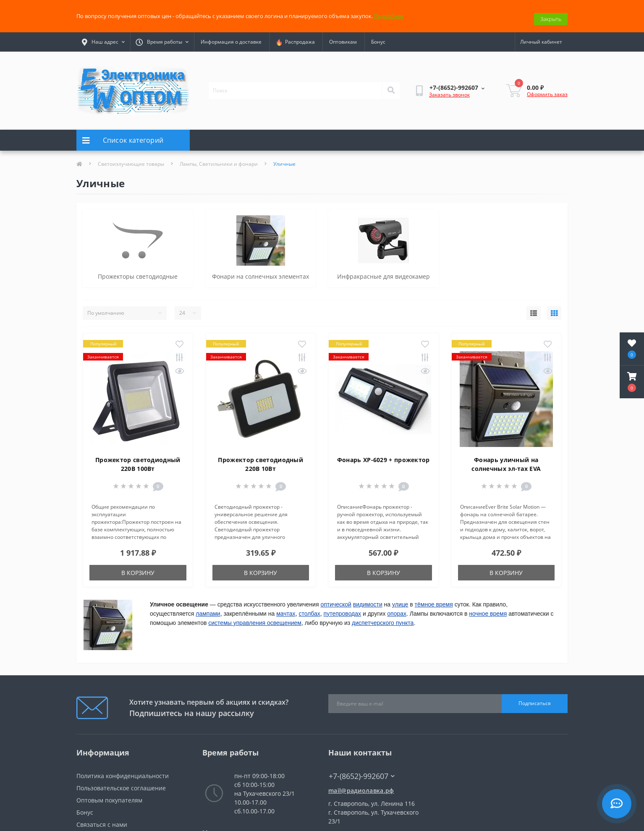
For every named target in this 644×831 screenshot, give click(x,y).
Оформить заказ (547, 88)
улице (400, 598)
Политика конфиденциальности (123, 770)
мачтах (286, 608)
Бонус (378, 36)
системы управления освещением (255, 617)
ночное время (488, 608)
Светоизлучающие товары (131, 158)
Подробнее (389, 13)
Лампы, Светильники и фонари (219, 158)
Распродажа (295, 37)
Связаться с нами (102, 819)
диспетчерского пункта (383, 617)
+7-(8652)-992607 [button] (362, 770)
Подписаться (535, 698)
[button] (632, 382)
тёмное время (434, 598)
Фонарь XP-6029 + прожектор (384, 454)
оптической (336, 598)
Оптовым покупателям (109, 794)
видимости (368, 598)
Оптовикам (343, 36)
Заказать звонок (449, 89)
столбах (309, 608)
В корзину (138, 567)
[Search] (391, 85)
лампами (208, 608)
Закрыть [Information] (551, 13)
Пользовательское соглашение (121, 782)
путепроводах (343, 608)
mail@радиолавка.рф (361, 785)
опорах (397, 608)
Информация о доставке (231, 36)
